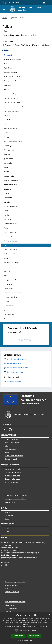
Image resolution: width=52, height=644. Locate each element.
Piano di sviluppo (10, 232)
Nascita (6, 215)
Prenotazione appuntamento (15, 582)
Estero (6, 133)
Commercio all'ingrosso (12, 94)
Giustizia (7, 154)
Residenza (7, 258)
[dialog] (26, 628)
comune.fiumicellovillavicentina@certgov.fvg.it (22, 553)
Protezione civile (10, 254)
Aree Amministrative (12, 442)
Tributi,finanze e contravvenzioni (16, 496)
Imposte (7, 167)
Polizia (6, 245)
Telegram (35, 45)
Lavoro (6, 193)
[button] (26, 640)
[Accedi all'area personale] (44, 3)
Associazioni (8, 85)
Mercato (7, 202)
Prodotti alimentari (11, 250)
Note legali (9, 612)
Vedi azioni (7, 50)
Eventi (7, 531)
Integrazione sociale (11, 180)
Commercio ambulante (12, 102)
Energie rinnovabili (10, 128)
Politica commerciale (11, 241)
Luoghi (7, 528)
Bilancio (7, 89)
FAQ (6, 588)
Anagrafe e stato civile (13, 469)
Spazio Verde (8, 271)
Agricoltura (8, 68)
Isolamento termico (11, 185)
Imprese (7, 172)
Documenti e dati (11, 459)
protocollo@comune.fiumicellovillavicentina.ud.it (19, 558)
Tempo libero (8, 288)
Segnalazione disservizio (13, 585)
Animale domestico (11, 72)
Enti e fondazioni (11, 449)
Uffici (7, 446)
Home (5, 18)
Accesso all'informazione (12, 59)
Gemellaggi (8, 146)
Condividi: (8, 41)
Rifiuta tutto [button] (34, 636)
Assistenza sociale (10, 81)
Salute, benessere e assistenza (16, 499)
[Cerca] (48, 9)
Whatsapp (25, 45)
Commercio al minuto (11, 98)
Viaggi (6, 310)
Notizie (7, 512)
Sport (6, 275)
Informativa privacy (12, 608)
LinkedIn (45, 45)
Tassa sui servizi (9, 284)
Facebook (7, 45)
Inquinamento (9, 176)
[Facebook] (5, 430)
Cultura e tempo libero (13, 472)
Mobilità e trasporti (11, 482)
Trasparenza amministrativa (14, 293)
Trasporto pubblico (10, 297)
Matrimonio (8, 198)
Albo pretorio (9, 605)
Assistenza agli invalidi (12, 77)
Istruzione (7, 189)
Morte (6, 211)
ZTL (5, 319)
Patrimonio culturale (11, 224)
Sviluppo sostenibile (11, 280)
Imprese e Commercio (12, 476)
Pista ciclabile (9, 237)
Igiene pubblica (9, 159)
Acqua (6, 64)
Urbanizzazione (9, 306)
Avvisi (7, 519)
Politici (7, 452)
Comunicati (9, 515)
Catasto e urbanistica (12, 479)
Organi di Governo (11, 439)
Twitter (16, 45)
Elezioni (7, 124)
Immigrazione (9, 163)
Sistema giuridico (10, 267)
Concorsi (7, 115)
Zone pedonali (9, 314)
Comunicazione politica (12, 111)
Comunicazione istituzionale (14, 107)
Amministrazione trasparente (15, 602)
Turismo (7, 301)
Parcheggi (7, 219)
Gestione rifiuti (9, 150)
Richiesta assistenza (12, 592)
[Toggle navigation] (4, 9)
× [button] (50, 614)
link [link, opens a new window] (46, 626)
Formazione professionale (13, 141)
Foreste (6, 137)
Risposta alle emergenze (12, 262)
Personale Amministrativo (14, 456)
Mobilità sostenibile (11, 206)
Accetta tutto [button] (18, 636)
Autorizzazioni (10, 502)
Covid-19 (7, 120)
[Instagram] (10, 430)
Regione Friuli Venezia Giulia (13, 2)
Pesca (6, 228)
